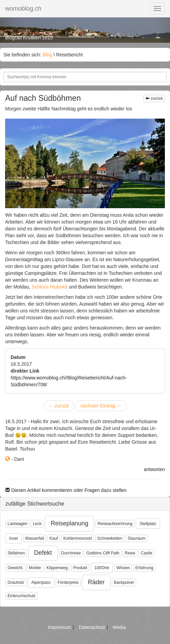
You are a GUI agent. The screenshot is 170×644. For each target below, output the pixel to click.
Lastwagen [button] (17, 524)
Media (119, 627)
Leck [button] (37, 524)
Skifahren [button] (16, 553)
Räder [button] (96, 582)
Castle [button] (146, 553)
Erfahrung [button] (145, 568)
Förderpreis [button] (68, 582)
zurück (154, 98)
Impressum (60, 627)
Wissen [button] (123, 568)
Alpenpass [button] (41, 582)
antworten (154, 469)
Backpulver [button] (124, 582)
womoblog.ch (23, 9)
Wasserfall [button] (35, 538)
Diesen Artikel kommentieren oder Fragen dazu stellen (66, 490)
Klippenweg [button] (57, 568)
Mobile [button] (35, 568)
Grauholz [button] (16, 582)
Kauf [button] (54, 538)
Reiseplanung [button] (69, 523)
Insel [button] (14, 538)
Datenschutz (93, 627)
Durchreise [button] (71, 553)
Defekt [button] (43, 553)
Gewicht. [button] (16, 568)
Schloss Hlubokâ (50, 287)
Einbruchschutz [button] (22, 596)
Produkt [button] (80, 568)
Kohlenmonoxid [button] (77, 538)
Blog (47, 55)
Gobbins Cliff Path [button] (103, 553)
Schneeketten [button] (110, 538)
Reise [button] (130, 553)
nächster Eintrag (101, 406)
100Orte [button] (102, 568)
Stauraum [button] (136, 538)
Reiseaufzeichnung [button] (115, 524)
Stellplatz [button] (148, 524)
